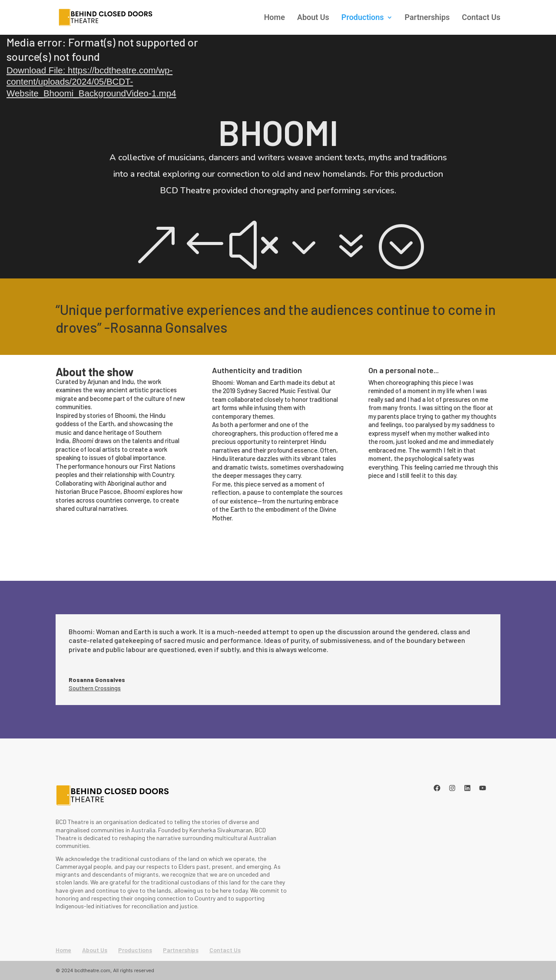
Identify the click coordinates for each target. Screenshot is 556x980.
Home (275, 18)
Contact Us (481, 18)
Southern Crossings (95, 688)
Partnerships (427, 18)
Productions (363, 18)
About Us (313, 18)
